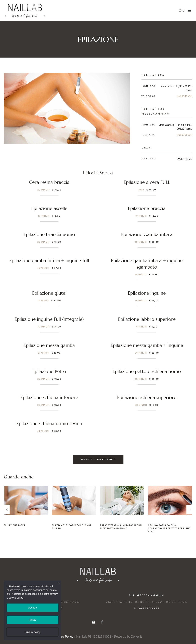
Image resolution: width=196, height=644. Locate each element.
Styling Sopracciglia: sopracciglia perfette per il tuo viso (169, 528)
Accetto (32, 608)
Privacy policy (33, 632)
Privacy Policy (64, 637)
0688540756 (185, 96)
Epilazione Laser (15, 525)
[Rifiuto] (58, 583)
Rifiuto (33, 620)
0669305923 (185, 135)
